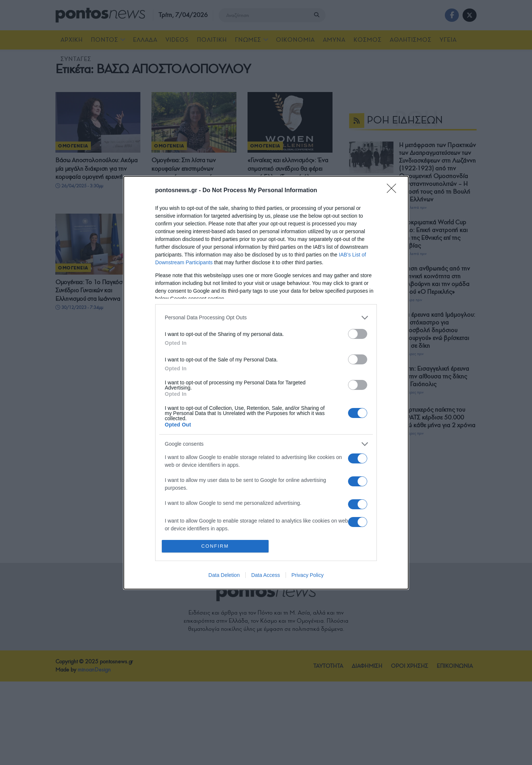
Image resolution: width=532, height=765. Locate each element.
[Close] (394, 191)
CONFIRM (215, 546)
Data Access (266, 575)
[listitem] (266, 318)
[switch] (358, 334)
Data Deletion (224, 575)
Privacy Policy (308, 575)
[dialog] (266, 383)
